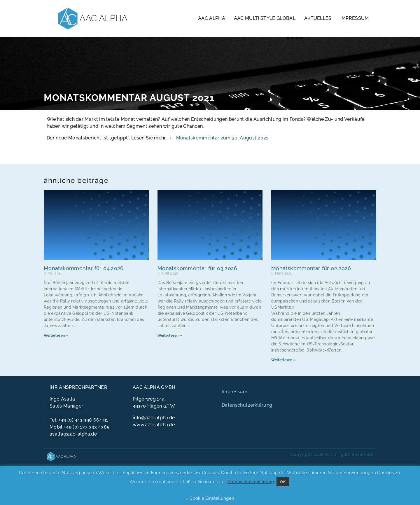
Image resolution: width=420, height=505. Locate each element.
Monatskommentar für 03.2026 (197, 268)
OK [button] (283, 482)
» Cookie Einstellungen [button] (210, 498)
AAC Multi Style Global (265, 18)
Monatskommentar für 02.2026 (311, 268)
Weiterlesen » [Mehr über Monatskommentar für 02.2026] (283, 360)
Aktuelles (318, 18)
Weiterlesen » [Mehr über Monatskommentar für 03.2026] (170, 335)
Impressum (355, 18)
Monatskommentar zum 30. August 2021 (222, 138)
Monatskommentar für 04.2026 (84, 268)
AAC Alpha (212, 18)
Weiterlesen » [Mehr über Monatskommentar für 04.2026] (56, 335)
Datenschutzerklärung (247, 405)
